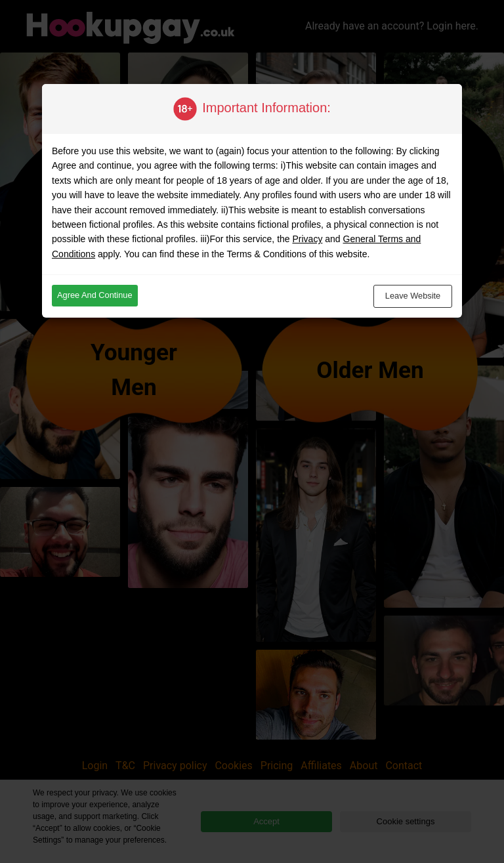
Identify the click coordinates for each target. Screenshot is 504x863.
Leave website (413, 296)
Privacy (307, 239)
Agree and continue (95, 295)
